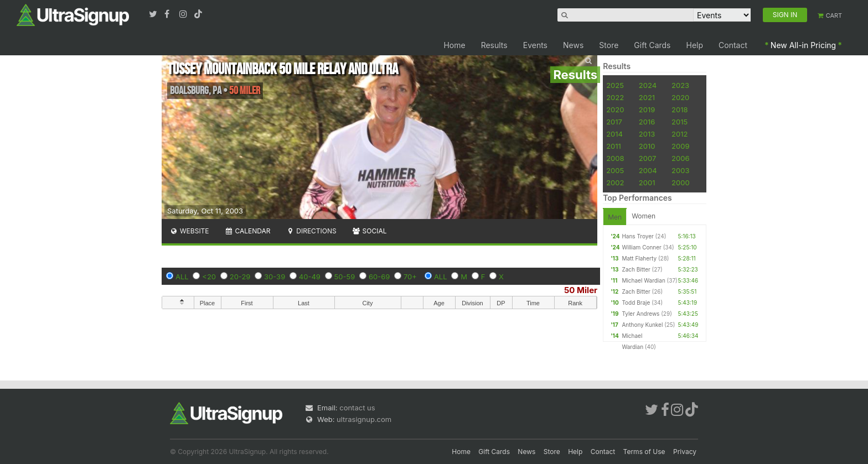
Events (535, 45)
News (573, 45)
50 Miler (581, 290)
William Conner (641, 247)
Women (644, 216)
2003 (680, 170)
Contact (733, 45)
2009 (680, 146)
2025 (615, 85)
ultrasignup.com (364, 419)
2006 (680, 158)
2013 (647, 134)
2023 (680, 85)
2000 (681, 183)
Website (189, 231)
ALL (182, 277)
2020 (680, 97)
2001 (647, 183)
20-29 (240, 277)
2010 (647, 146)
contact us (357, 408)
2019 (647, 110)
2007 (647, 158)
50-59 (345, 277)
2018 (680, 110)
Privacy (685, 452)
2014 (614, 134)
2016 (647, 122)
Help (695, 45)
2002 (615, 183)
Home (454, 45)
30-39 (275, 277)
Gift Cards (652, 45)
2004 (648, 170)
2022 (615, 97)
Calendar (248, 231)
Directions (311, 231)
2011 (614, 146)
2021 (647, 97)
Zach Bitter (636, 269)
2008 (615, 158)
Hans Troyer (637, 236)
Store (609, 45)
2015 (680, 122)
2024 (648, 85)
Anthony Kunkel (642, 325)
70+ (410, 277)
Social (370, 231)
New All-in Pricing (803, 45)
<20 (209, 277)
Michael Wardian (643, 280)
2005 (615, 170)
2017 (614, 122)
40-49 (310, 277)
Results (494, 45)
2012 (680, 134)
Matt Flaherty (639, 258)
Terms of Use (644, 452)
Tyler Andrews (640, 314)
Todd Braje (636, 303)
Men (615, 217)
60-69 (379, 277)
